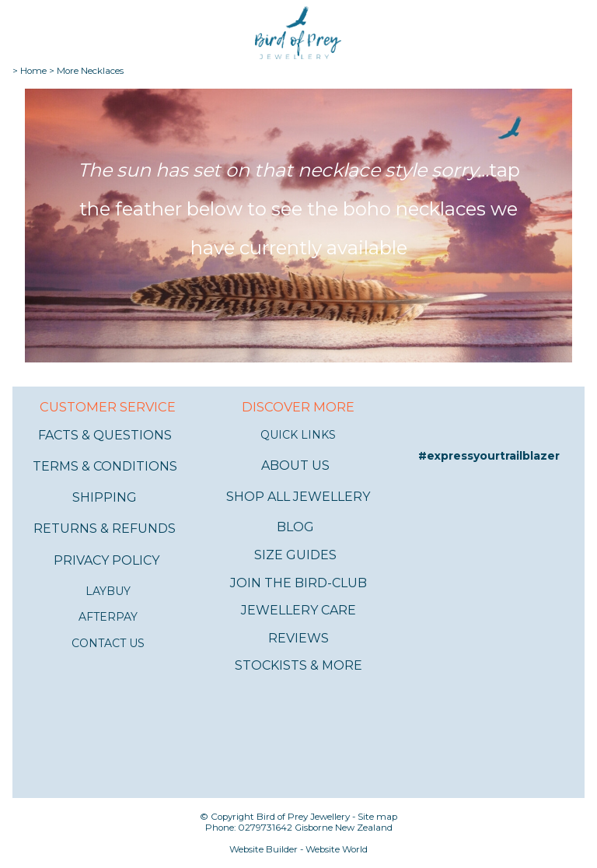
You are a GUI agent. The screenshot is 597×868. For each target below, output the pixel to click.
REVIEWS (298, 638)
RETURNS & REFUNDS (105, 528)
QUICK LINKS (298, 435)
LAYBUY (108, 591)
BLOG (295, 527)
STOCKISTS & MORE (298, 665)
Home (33, 71)
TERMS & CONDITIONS (105, 466)
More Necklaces (90, 71)
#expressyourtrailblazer (489, 456)
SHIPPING (105, 497)
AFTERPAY (108, 617)
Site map (377, 817)
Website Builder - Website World (298, 849)
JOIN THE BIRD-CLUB (298, 583)
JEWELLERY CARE (298, 610)
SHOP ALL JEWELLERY (298, 497)
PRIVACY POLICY (106, 560)
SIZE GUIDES (295, 555)
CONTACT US (108, 643)
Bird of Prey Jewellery (303, 817)
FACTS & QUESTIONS (105, 435)
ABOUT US (295, 465)
